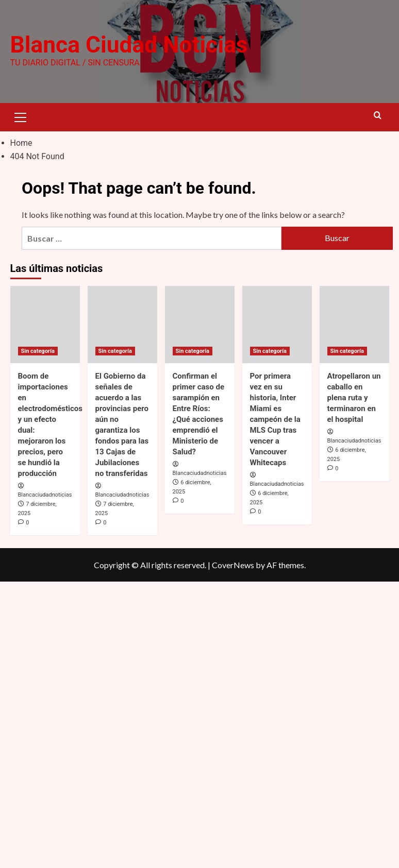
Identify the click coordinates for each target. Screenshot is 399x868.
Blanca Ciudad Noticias (128, 45)
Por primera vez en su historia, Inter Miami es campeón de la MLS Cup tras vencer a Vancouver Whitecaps (275, 419)
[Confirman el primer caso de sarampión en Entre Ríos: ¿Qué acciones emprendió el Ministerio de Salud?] (200, 324)
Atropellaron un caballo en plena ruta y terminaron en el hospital (354, 397)
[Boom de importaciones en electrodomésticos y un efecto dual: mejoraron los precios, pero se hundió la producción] (45, 324)
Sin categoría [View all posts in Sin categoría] (38, 351)
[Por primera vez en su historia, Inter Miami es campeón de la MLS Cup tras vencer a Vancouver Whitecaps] (277, 324)
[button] (21, 116)
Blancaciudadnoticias (45, 495)
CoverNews (233, 564)
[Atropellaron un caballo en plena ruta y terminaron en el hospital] (354, 324)
